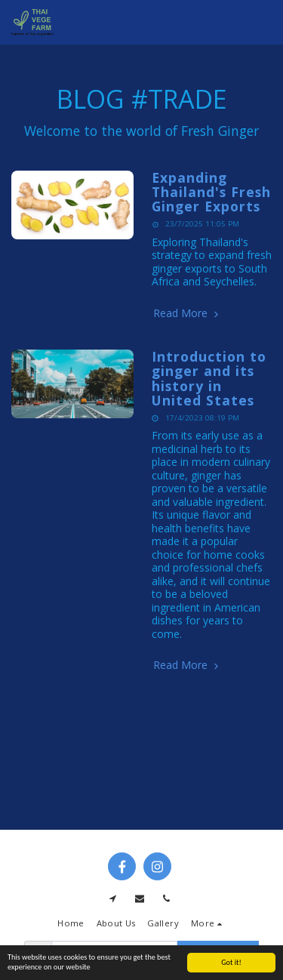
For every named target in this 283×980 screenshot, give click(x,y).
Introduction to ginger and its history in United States (209, 378)
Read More (187, 313)
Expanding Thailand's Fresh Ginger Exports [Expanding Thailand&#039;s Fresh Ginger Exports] (211, 192)
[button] (263, 23)
